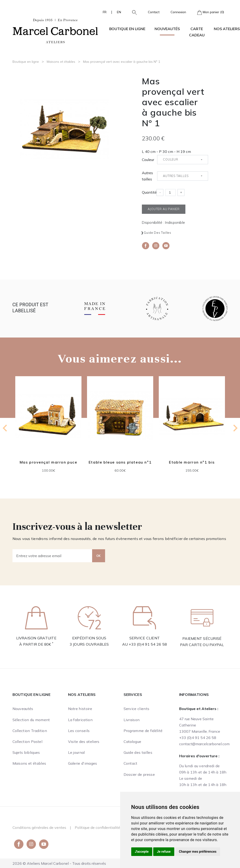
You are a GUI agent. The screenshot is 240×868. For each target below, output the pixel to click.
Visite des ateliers (84, 742)
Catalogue (132, 742)
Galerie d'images (83, 763)
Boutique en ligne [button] (127, 29)
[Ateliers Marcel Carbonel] (55, 30)
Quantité (149, 192)
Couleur (148, 160)
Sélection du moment (31, 720)
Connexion (178, 12)
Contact (154, 12)
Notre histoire (80, 709)
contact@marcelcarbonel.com (204, 744)
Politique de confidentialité (97, 827)
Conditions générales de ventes (39, 827)
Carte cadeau (197, 32)
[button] (133, 12)
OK (99, 556)
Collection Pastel (27, 742)
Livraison (132, 720)
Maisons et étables (61, 62)
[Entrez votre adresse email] (52, 556)
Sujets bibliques (26, 752)
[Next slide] (235, 428)
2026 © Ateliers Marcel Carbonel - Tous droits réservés (59, 863)
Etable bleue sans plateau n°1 (120, 462)
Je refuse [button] (164, 852)
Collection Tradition (30, 731)
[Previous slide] (5, 428)
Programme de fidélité (143, 731)
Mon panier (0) (211, 12)
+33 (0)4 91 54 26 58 (148, 644)
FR (105, 12)
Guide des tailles (157, 233)
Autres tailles (147, 176)
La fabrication (80, 720)
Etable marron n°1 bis (192, 462)
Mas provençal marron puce (48, 462)
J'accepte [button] (142, 852)
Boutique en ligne (26, 62)
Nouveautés (167, 29)
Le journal (76, 752)
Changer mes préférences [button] (198, 852)
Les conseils (79, 731)
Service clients (137, 709)
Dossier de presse (139, 774)
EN (119, 12)
